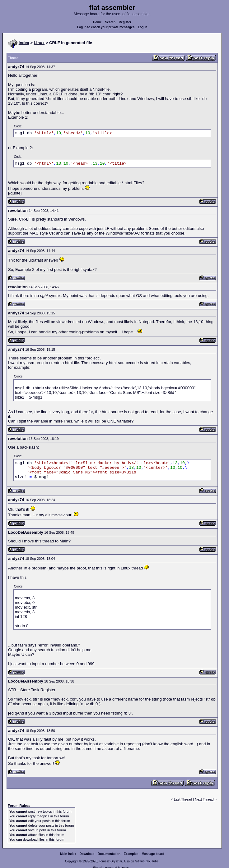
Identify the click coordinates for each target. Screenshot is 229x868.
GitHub (140, 861)
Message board (153, 854)
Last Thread (183, 799)
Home (97, 22)
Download (87, 854)
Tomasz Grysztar (110, 861)
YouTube (152, 861)
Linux (39, 43)
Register (125, 22)
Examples (131, 854)
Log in (143, 27)
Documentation (109, 854)
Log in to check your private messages (106, 27)
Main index (68, 854)
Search (110, 22)
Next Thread (205, 799)
